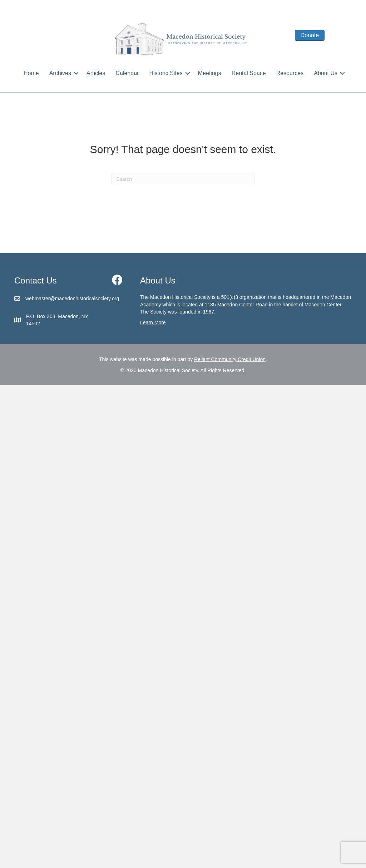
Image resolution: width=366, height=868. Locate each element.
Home (31, 73)
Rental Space (249, 73)
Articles (96, 73)
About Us (326, 73)
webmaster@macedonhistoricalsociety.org (72, 299)
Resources (290, 73)
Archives (60, 73)
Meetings (210, 73)
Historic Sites (166, 73)
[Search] (183, 179)
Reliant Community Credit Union (230, 359)
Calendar (127, 73)
